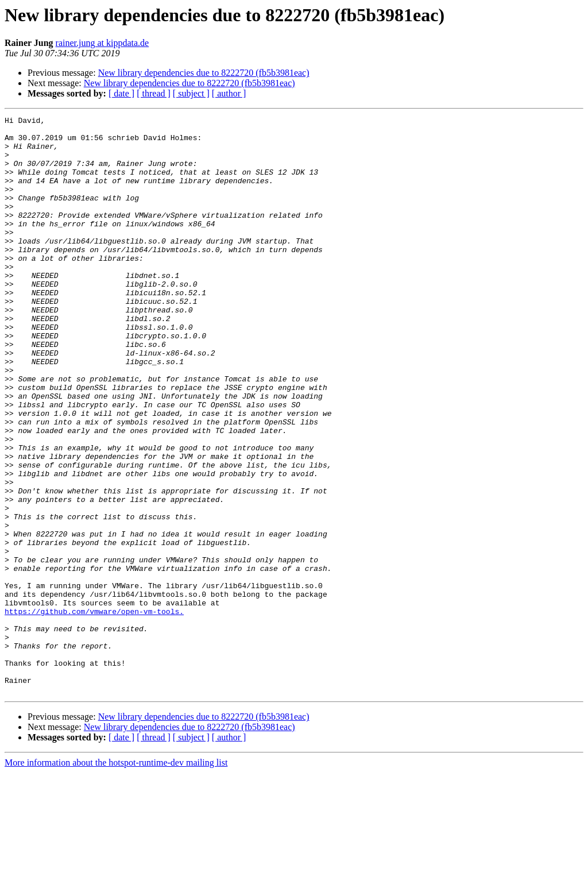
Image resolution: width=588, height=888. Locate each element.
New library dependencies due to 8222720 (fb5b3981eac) (204, 73)
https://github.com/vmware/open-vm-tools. (94, 711)
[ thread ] (154, 93)
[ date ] (121, 93)
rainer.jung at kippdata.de (102, 43)
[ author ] (229, 93)
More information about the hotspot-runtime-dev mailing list (116, 878)
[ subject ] (191, 93)
